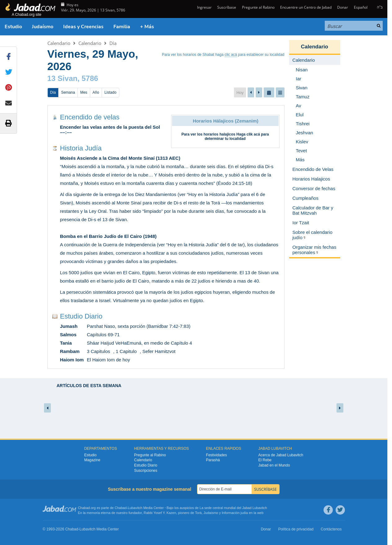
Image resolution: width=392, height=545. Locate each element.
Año (96, 92)
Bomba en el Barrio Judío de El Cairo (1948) (108, 236)
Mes (84, 92)
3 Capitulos (98, 351)
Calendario (59, 43)
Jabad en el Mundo (274, 465)
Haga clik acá (248, 134)
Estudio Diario (81, 316)
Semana (68, 92)
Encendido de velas (90, 117)
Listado (110, 92)
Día (113, 43)
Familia (122, 27)
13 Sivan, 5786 (73, 78)
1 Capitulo (126, 351)
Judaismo (211, 513)
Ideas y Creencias (83, 27)
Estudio (13, 27)
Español (361, 7)
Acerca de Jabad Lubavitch (281, 455)
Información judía (235, 513)
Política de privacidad (296, 529)
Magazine (92, 460)
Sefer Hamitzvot (159, 351)
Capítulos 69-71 (103, 335)
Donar (343, 7)
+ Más (147, 27)
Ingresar (204, 7)
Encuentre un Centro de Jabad (306, 7)
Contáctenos (331, 529)
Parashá (213, 460)
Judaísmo (43, 27)
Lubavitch (135, 508)
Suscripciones (146, 471)
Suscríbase (227, 7)
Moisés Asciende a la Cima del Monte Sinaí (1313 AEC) (120, 158)
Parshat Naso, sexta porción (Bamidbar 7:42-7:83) (139, 326)
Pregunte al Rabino (258, 7)
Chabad (121, 508)
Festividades (216, 455)
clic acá (231, 55)
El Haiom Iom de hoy (108, 360)
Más (300, 160)
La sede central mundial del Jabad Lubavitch (233, 508)
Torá (198, 513)
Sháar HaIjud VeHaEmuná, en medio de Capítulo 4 (139, 343)
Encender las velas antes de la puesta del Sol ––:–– (110, 130)
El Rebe (265, 460)
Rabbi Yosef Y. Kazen (160, 513)
